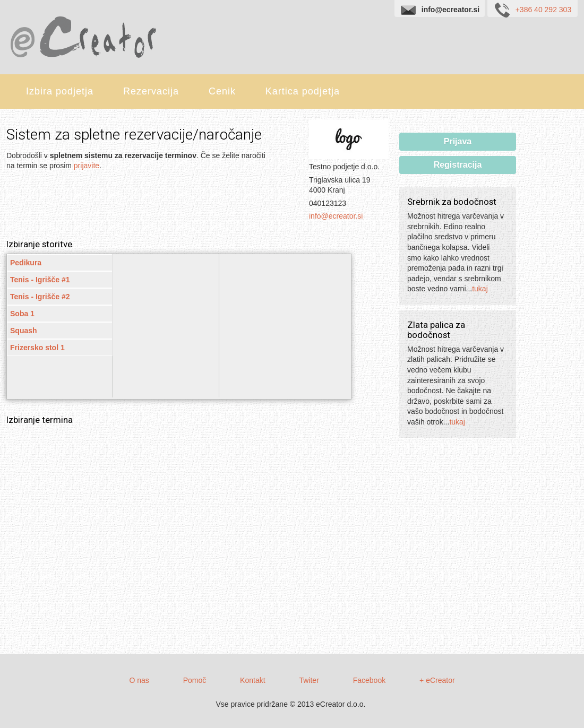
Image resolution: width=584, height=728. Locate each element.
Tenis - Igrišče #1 (40, 280)
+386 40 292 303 (533, 9)
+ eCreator (437, 680)
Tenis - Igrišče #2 (40, 297)
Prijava (458, 141)
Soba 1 (22, 314)
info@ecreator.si (336, 216)
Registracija (458, 165)
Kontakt (252, 680)
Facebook (369, 680)
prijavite (87, 166)
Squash (24, 331)
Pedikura (26, 263)
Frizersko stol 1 (37, 348)
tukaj (480, 289)
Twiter (309, 680)
